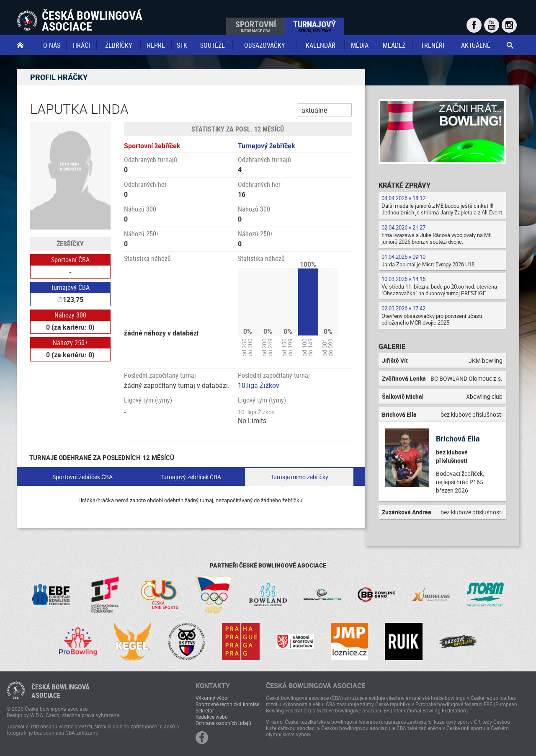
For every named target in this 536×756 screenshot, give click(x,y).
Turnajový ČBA (70, 287)
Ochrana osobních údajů (223, 723)
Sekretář (205, 710)
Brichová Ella (458, 439)
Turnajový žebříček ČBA (191, 477)
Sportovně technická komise (227, 704)
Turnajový (314, 26)
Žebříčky (119, 45)
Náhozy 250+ (70, 343)
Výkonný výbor (212, 698)
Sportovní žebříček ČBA (82, 477)
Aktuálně (476, 45)
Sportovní (256, 26)
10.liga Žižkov (259, 385)
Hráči (81, 45)
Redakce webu (212, 717)
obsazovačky (264, 45)
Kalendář (321, 45)
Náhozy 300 (70, 315)
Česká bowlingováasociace (61, 691)
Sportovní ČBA (70, 260)
